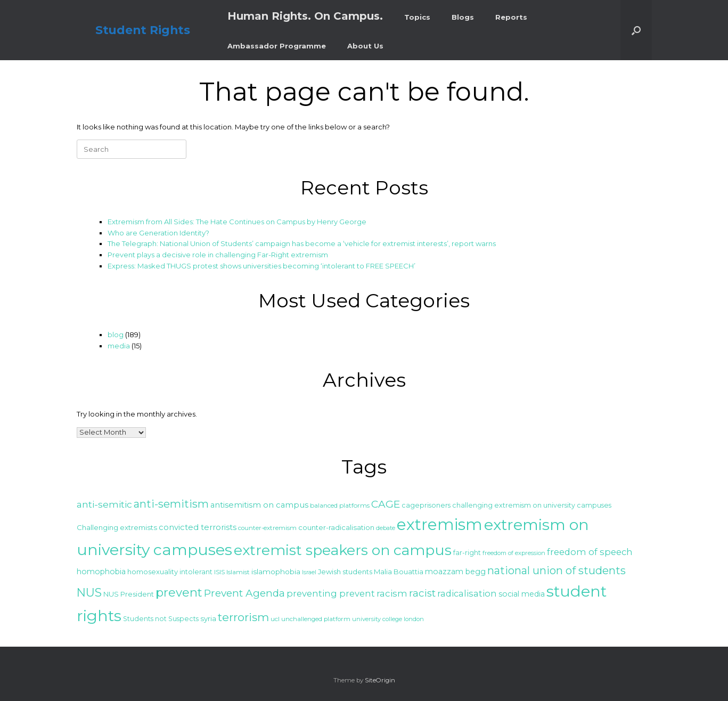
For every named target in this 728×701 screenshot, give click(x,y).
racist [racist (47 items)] (422, 593)
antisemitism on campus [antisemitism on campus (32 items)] (259, 505)
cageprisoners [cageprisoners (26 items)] (426, 505)
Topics (417, 17)
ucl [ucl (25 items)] (275, 619)
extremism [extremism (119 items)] (440, 524)
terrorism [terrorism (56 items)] (243, 617)
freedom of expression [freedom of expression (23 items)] (514, 553)
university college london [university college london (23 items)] (388, 619)
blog (116, 335)
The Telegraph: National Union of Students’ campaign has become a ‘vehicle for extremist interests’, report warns (302, 243)
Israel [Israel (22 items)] (309, 572)
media (119, 346)
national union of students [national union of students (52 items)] (557, 570)
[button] (636, 30)
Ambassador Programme (277, 46)
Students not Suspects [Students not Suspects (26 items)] (161, 619)
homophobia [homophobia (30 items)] (101, 572)
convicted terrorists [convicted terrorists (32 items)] (198, 527)
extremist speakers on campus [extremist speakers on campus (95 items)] (343, 550)
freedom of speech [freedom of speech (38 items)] (590, 552)
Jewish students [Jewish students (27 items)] (345, 572)
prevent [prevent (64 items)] (179, 592)
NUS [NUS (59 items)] (89, 592)
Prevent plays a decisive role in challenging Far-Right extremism (218, 255)
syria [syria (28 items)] (208, 618)
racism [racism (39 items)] (392, 593)
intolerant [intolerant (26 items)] (196, 572)
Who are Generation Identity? (158, 233)
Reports (511, 17)
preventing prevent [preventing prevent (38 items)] (331, 593)
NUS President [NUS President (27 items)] (129, 594)
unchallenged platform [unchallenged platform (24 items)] (316, 619)
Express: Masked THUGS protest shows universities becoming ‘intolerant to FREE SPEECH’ (261, 266)
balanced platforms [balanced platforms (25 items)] (340, 505)
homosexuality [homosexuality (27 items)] (153, 572)
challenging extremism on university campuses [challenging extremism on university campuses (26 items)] (532, 505)
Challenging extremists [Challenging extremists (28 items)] (117, 527)
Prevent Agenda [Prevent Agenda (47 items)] (244, 593)
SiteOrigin (380, 680)
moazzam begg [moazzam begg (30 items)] (455, 572)
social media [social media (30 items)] (522, 594)
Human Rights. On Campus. (305, 16)
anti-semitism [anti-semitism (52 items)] (171, 504)
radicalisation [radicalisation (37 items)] (467, 593)
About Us (365, 46)
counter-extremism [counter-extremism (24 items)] (267, 528)
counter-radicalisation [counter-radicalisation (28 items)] (336, 527)
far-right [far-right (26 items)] (467, 553)
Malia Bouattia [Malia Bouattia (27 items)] (399, 572)
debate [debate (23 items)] (386, 528)
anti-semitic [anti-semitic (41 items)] (104, 504)
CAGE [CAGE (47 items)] (386, 504)
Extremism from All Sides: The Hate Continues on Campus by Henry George (237, 222)
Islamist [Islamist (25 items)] (238, 572)
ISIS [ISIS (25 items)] (219, 572)
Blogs (463, 17)
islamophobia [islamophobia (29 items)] (276, 572)
